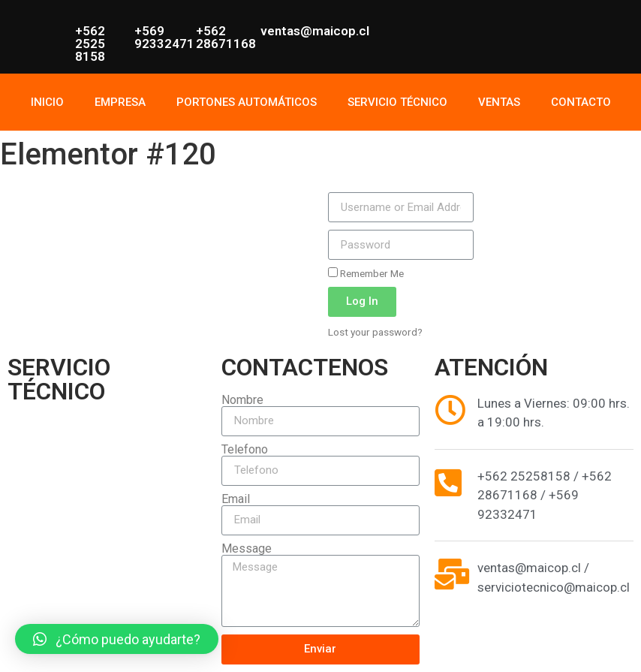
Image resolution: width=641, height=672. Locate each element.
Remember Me (366, 273)
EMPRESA (120, 102)
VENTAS (499, 102)
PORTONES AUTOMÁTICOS (247, 102)
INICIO (47, 102)
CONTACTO (581, 102)
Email (236, 499)
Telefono (245, 450)
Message (247, 549)
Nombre (242, 400)
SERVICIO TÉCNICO (397, 102)
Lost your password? (375, 332)
